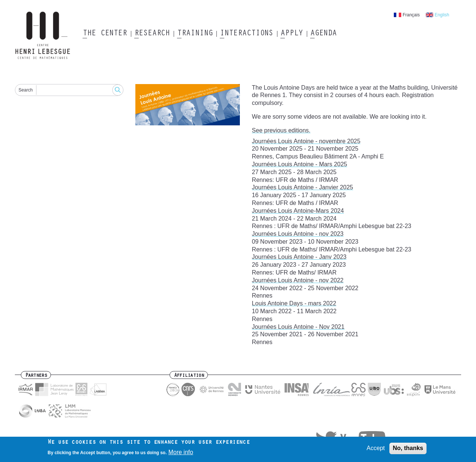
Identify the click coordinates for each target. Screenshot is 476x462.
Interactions (246, 34)
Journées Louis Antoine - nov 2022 (297, 280)
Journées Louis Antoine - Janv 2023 (299, 257)
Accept (376, 450)
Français (411, 15)
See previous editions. (281, 130)
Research (152, 34)
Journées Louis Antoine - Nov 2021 (298, 327)
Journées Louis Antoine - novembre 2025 (306, 141)
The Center (105, 34)
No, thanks (408, 450)
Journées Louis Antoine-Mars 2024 (298, 211)
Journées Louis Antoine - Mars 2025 (299, 164)
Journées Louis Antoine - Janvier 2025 (302, 187)
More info (181, 454)
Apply (292, 34)
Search (26, 90)
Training (195, 34)
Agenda (323, 34)
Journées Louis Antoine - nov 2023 (297, 234)
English (442, 15)
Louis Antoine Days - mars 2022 (294, 303)
